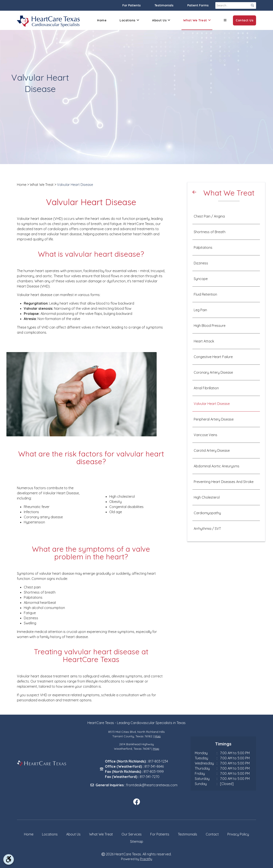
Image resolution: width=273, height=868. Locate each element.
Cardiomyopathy (207, 513)
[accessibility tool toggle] (9, 859)
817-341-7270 (150, 777)
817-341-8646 (154, 766)
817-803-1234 (158, 761)
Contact (212, 834)
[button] (225, 20)
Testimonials (164, 5)
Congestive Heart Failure (213, 357)
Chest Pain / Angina (209, 216)
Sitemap (137, 841)
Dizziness (201, 263)
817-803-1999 (154, 772)
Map (158, 736)
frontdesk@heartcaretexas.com (152, 785)
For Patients (131, 5)
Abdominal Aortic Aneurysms (217, 466)
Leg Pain (200, 310)
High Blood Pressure (210, 326)
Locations (129, 20)
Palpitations (203, 247)
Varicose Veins (205, 435)
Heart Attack (204, 341)
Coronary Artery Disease (213, 372)
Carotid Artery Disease (212, 450)
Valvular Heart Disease (75, 185)
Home (102, 20)
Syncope (201, 279)
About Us (161, 20)
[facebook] (136, 802)
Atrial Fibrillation (206, 388)
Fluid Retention (205, 294)
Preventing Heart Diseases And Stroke (224, 482)
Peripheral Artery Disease (214, 419)
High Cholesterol (207, 497)
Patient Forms (198, 5)
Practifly (146, 859)
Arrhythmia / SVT (207, 529)
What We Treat (197, 20)
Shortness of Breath (210, 232)
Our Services (132, 834)
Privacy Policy (238, 834)
